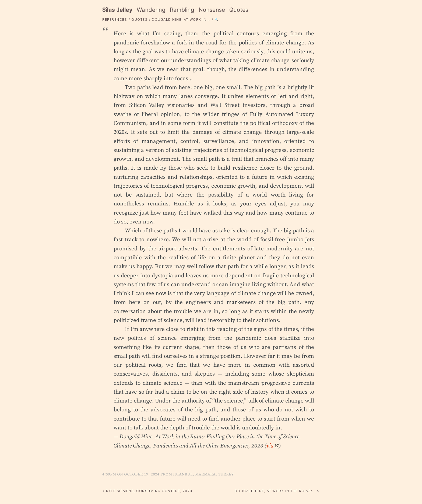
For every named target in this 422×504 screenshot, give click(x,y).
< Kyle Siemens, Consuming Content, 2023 (147, 491)
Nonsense (212, 10)
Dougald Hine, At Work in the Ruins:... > (277, 491)
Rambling (182, 10)
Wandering (151, 10)
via (270, 445)
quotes (139, 20)
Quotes (239, 10)
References (115, 20)
